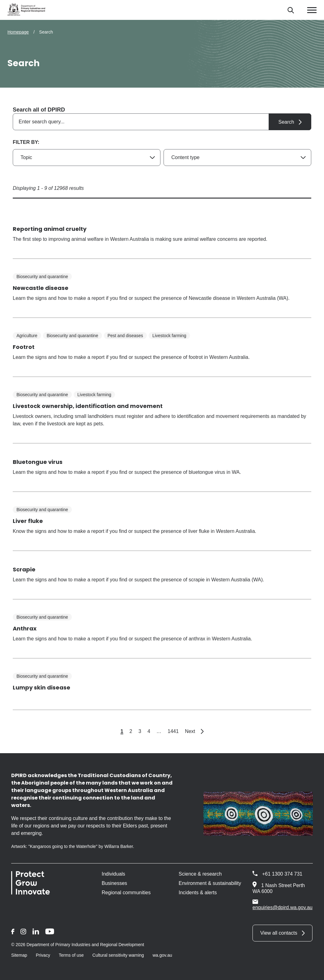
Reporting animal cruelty (50, 229)
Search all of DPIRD (39, 110)
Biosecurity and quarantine (42, 277)
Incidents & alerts (198, 893)
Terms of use (71, 955)
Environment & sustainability (210, 883)
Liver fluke (28, 521)
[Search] (291, 10)
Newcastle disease (41, 288)
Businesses (114, 883)
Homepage (18, 32)
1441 (173, 731)
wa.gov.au (162, 955)
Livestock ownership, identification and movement (88, 406)
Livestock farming (169, 336)
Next (194, 731)
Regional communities (126, 893)
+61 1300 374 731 (282, 874)
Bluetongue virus (38, 462)
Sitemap (19, 955)
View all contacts (279, 933)
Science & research (200, 874)
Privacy (43, 955)
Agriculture (27, 336)
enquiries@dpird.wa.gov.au (282, 904)
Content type (185, 157)
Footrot (24, 347)
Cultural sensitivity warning (118, 955)
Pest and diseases (125, 336)
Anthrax (25, 628)
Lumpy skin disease (42, 687)
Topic (26, 157)
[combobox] (162, 122)
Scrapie (24, 569)
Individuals (113, 874)
